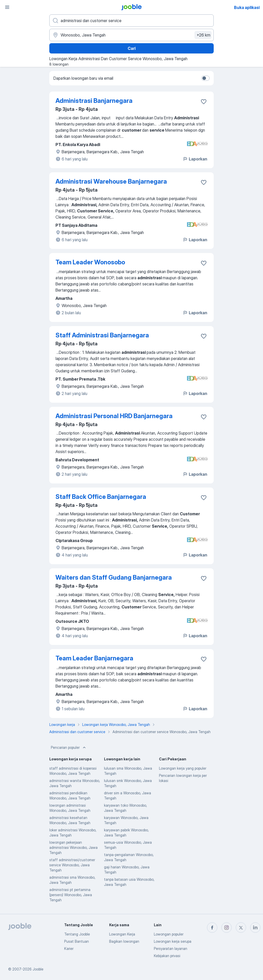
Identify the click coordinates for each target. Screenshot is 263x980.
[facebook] (212, 928)
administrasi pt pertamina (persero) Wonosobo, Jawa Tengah (71, 895)
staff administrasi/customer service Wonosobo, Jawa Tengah (72, 865)
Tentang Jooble (77, 934)
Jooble (38, 969)
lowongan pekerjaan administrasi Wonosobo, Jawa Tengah (73, 847)
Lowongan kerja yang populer (183, 768)
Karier (69, 948)
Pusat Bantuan (77, 941)
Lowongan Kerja (122, 934)
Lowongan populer (169, 934)
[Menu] (7, 7)
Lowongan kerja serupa (173, 941)
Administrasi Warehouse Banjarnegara (111, 181)
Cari (132, 48)
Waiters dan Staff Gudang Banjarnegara (114, 577)
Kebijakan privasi (167, 956)
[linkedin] (255, 928)
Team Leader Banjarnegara (94, 658)
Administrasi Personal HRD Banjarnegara (114, 416)
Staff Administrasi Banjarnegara (102, 335)
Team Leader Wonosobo (90, 262)
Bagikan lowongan (124, 941)
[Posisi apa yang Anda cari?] (131, 21)
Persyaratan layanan (171, 948)
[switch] (205, 78)
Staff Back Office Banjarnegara (101, 497)
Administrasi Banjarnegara (94, 101)
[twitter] (241, 928)
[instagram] (227, 928)
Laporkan (195, 159)
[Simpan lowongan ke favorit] (204, 102)
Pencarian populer (69, 748)
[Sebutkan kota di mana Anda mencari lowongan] (131, 35)
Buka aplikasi (247, 7)
